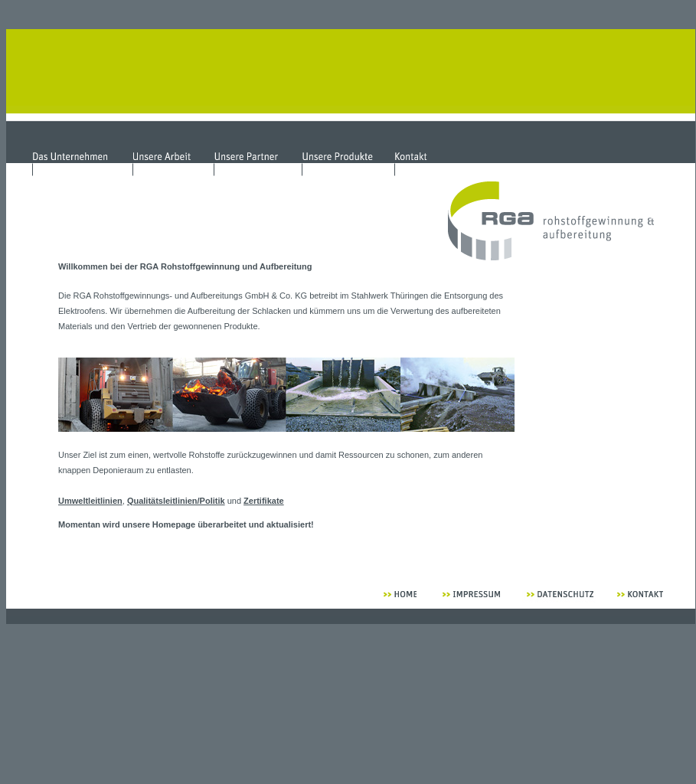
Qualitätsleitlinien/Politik (176, 501)
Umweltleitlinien (90, 501)
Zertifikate (264, 501)
